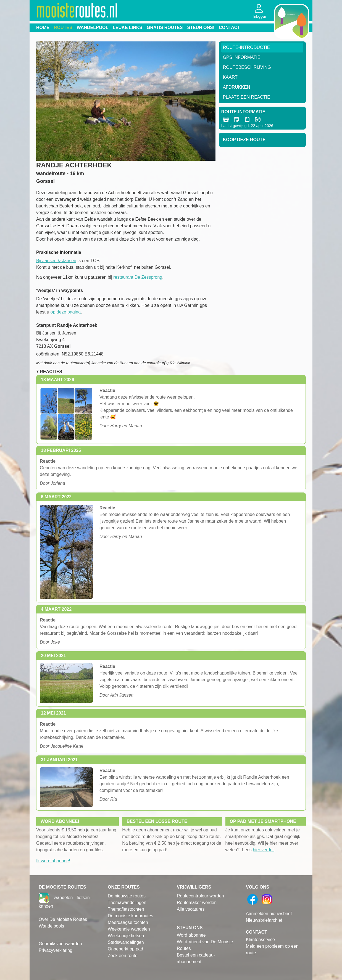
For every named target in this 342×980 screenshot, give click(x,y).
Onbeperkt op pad (125, 949)
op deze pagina (66, 312)
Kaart (230, 77)
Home (43, 27)
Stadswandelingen (126, 942)
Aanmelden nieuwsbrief (269, 914)
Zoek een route (123, 956)
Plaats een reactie (247, 97)
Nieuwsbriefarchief (264, 920)
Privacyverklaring (56, 950)
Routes (63, 27)
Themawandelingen (127, 903)
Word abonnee (191, 935)
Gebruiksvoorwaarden (60, 944)
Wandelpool (93, 27)
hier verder (263, 850)
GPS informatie (242, 57)
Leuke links (127, 27)
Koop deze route (244, 140)
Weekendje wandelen (129, 929)
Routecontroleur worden (200, 896)
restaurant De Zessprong (138, 277)
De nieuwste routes (127, 896)
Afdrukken (237, 87)
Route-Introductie (247, 47)
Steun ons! (201, 27)
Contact (229, 27)
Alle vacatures (191, 909)
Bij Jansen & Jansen (56, 261)
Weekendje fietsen (126, 936)
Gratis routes (165, 27)
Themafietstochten (126, 909)
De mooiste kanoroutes (131, 916)
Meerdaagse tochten (128, 922)
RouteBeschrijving (247, 67)
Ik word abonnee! (53, 861)
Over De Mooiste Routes (63, 919)
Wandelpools (51, 926)
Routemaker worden (197, 903)
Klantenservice (260, 940)
